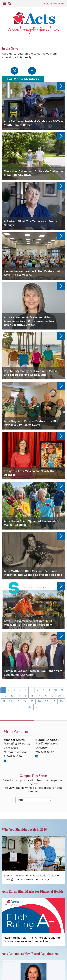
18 (46, 696)
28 (54, 701)
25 (32, 701)
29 (61, 701)
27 (47, 701)
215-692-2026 (13, 756)
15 (25, 696)
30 (30, 707)
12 (5, 696)
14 (19, 696)
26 (39, 701)
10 (56, 690)
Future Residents (54, 4)
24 (25, 701)
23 (18, 701)
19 (52, 696)
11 (62, 690)
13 (12, 696)
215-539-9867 (45, 752)
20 (59, 696)
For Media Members (23, 79)
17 (39, 696)
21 (4, 701)
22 (11, 701)
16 (32, 696)
